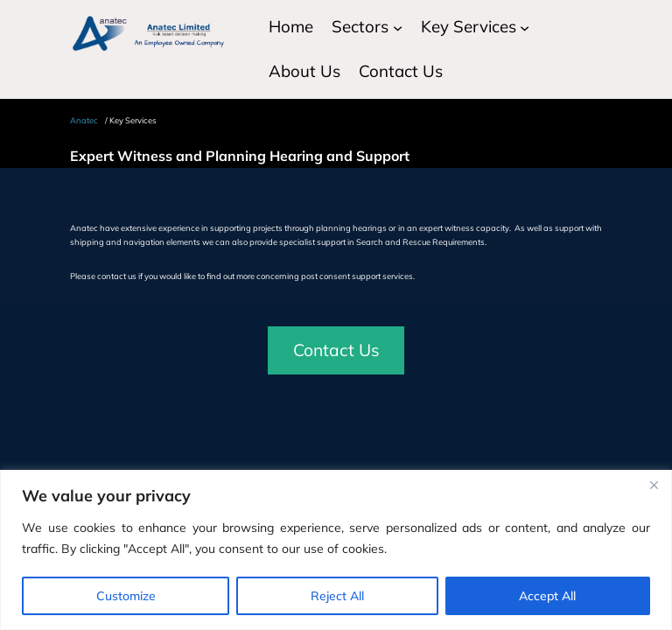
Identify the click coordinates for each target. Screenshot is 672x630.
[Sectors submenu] (398, 27)
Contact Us (336, 350)
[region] (336, 550)
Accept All (547, 596)
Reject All (337, 596)
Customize (126, 596)
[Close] (654, 485)
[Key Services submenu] (525, 27)
